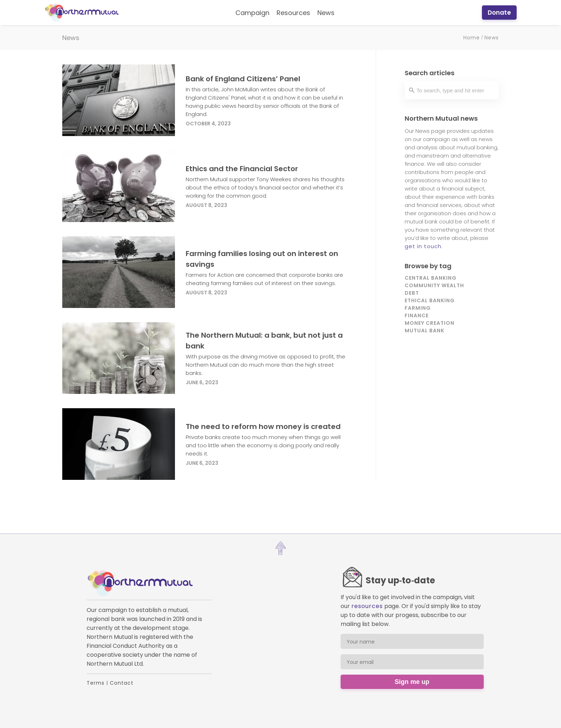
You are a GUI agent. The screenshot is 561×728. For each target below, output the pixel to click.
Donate (499, 13)
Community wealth (434, 285)
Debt (412, 293)
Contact (122, 683)
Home (472, 38)
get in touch (423, 246)
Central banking (431, 278)
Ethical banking (430, 300)
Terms (96, 683)
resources (367, 606)
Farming (418, 308)
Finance (417, 315)
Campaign (252, 13)
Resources (293, 13)
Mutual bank (425, 331)
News (326, 13)
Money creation (430, 323)
